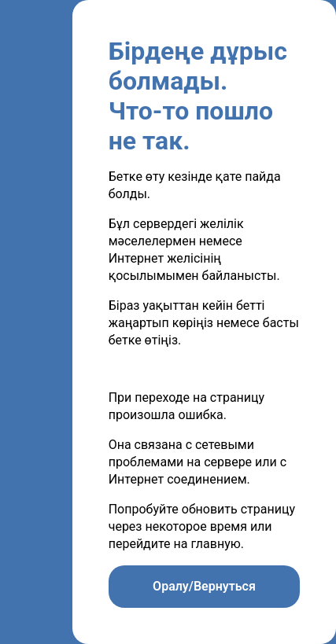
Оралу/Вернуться (204, 586)
